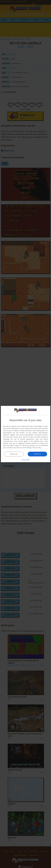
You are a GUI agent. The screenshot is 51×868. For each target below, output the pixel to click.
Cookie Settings (27, 448)
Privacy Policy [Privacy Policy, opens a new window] (37, 448)
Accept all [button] (37, 454)
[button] (26, 460)
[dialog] (25, 434)
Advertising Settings (28, 445)
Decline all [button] (14, 454)
